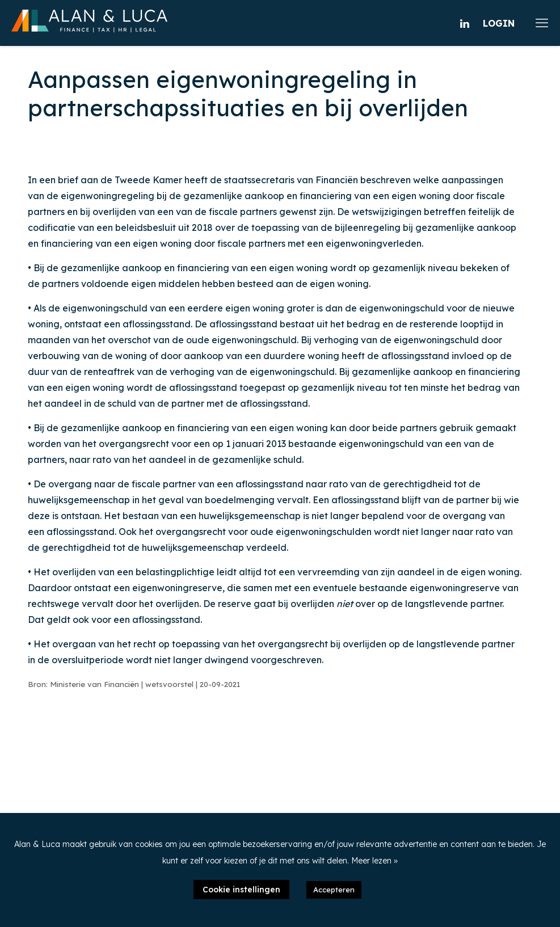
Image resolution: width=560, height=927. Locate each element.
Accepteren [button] (334, 890)
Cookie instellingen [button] (241, 890)
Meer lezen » (374, 861)
